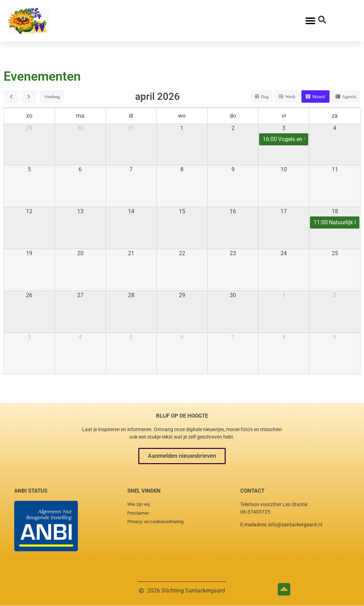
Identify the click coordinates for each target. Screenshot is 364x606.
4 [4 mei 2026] (80, 337)
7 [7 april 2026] (131, 169)
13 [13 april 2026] (80, 211)
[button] (182, 456)
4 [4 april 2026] (335, 128)
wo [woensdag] (182, 116)
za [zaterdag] (335, 116)
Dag (264, 96)
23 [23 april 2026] (233, 253)
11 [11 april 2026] (335, 169)
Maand (318, 96)
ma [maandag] (80, 116)
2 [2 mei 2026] (335, 295)
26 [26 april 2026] (29, 295)
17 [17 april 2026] (284, 211)
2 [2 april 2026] (233, 128)
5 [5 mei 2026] (131, 337)
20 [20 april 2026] (80, 253)
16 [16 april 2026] (233, 211)
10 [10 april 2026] (284, 169)
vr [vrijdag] (284, 116)
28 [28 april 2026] (131, 295)
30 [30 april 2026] (233, 295)
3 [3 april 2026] (284, 128)
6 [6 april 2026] (80, 169)
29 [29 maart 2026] (29, 128)
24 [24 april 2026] (284, 253)
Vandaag (52, 96)
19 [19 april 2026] (29, 253)
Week (290, 96)
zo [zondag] (29, 116)
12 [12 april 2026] (29, 211)
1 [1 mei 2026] (284, 295)
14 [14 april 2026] (131, 211)
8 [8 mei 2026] (284, 337)
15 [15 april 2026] (182, 211)
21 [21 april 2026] (131, 253)
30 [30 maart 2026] (80, 128)
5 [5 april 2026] (29, 169)
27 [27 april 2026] (80, 295)
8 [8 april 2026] (182, 169)
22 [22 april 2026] (182, 253)
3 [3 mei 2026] (29, 337)
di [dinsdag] (131, 116)
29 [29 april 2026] (182, 295)
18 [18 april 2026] (335, 211)
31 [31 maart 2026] (131, 128)
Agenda (349, 96)
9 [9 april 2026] (233, 169)
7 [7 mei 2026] (233, 337)
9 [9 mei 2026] (335, 337)
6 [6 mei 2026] (182, 337)
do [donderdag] (233, 116)
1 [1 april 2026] (182, 128)
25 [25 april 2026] (335, 253)
